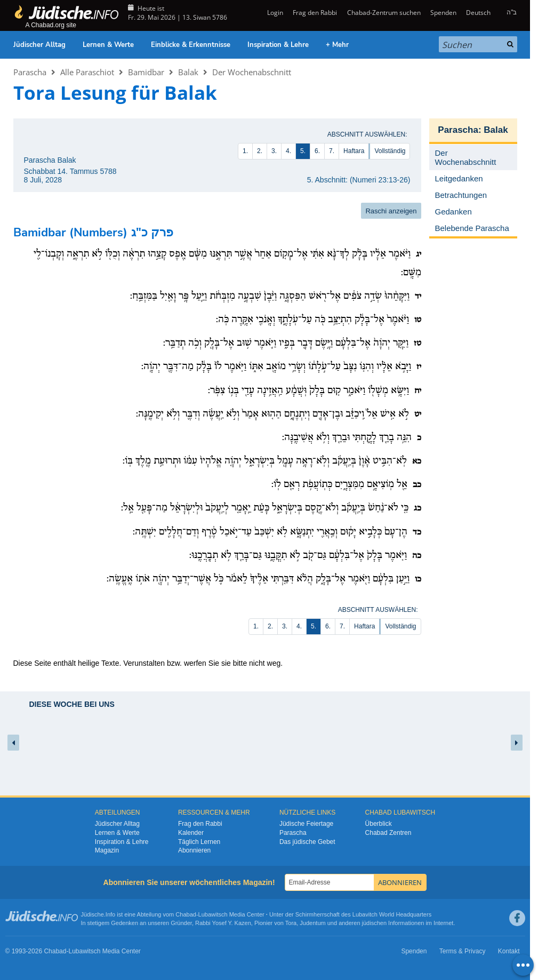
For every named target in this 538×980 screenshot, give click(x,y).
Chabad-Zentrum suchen (384, 13)
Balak (188, 72)
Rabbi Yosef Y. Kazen (223, 923)
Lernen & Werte (108, 45)
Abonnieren (194, 850)
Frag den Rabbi (315, 13)
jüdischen (374, 923)
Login (274, 13)
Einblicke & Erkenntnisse (191, 45)
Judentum (312, 923)
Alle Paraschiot (87, 72)
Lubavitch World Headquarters (392, 914)
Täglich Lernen (199, 842)
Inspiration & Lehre (278, 45)
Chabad (186, 914)
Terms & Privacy (463, 951)
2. (260, 151)
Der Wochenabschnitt (252, 72)
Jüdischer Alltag (39, 45)
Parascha (30, 72)
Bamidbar (146, 72)
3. (274, 151)
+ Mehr (337, 45)
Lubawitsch (213, 914)
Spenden (443, 13)
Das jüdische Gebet (307, 842)
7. (332, 151)
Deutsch (478, 13)
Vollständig (390, 151)
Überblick (379, 824)
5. (303, 151)
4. (288, 151)
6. (317, 151)
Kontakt (509, 951)
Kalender (191, 833)
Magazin (107, 850)
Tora (291, 923)
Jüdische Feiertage (306, 824)
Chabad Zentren (388, 833)
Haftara (354, 151)
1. (245, 151)
